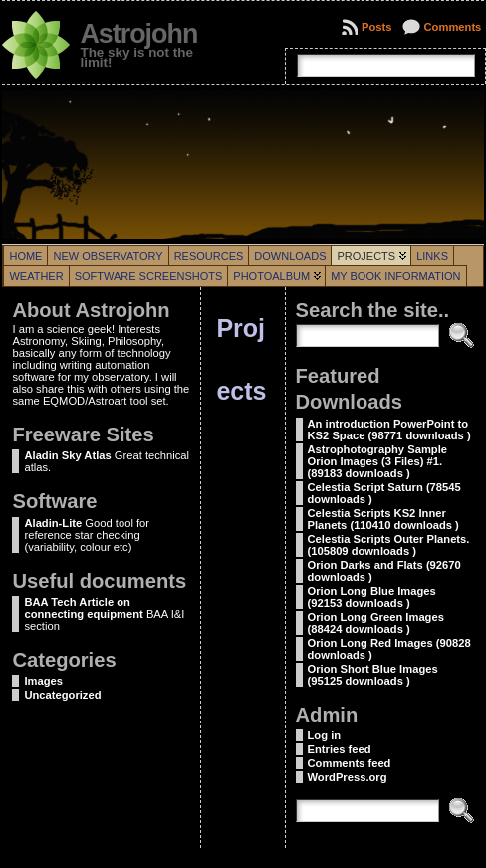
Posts (376, 27)
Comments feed (350, 763)
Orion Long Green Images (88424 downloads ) (376, 623)
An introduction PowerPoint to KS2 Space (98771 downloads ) (389, 430)
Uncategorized (62, 695)
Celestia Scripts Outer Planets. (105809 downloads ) (389, 545)
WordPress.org (348, 777)
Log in (325, 735)
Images (43, 681)
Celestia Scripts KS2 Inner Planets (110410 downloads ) (383, 519)
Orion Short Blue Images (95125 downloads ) (373, 675)
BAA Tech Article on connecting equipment (83, 608)
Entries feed (340, 749)
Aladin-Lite (53, 523)
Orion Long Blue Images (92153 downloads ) (372, 597)
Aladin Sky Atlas (67, 455)
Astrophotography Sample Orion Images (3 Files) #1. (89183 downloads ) (377, 461)
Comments (453, 27)
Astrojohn (138, 34)
